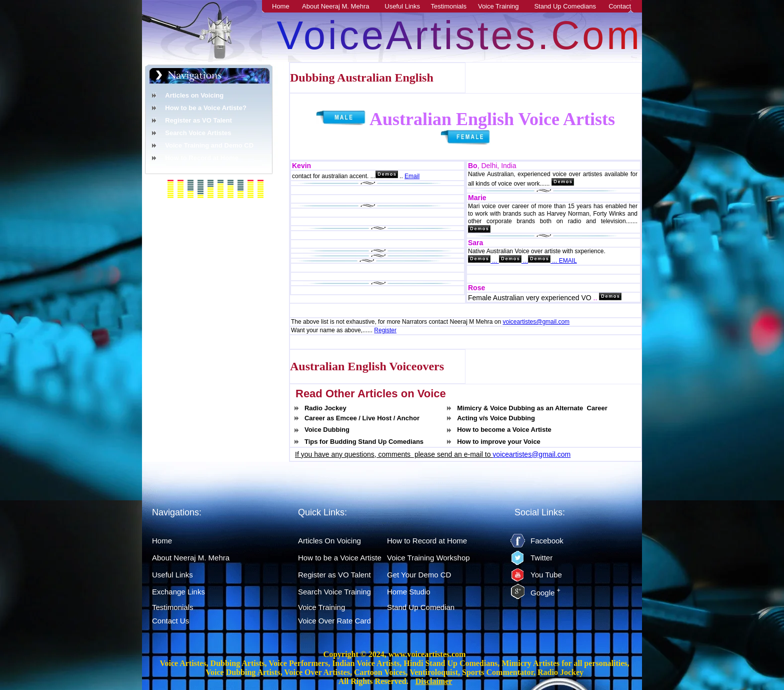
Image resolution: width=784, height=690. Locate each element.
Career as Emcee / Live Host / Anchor (362, 418)
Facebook (547, 541)
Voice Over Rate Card (334, 621)
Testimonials (454, 6)
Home (286, 6)
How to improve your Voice (499, 442)
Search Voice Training (334, 592)
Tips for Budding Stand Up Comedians (364, 442)
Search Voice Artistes (198, 133)
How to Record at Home (202, 158)
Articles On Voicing (329, 541)
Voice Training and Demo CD (209, 145)
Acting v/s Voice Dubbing (496, 418)
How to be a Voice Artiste (340, 558)
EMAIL (568, 261)
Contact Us (170, 621)
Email (412, 176)
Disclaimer (434, 681)
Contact (625, 6)
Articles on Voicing (194, 95)
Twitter (541, 558)
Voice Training (504, 6)
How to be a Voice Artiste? (206, 108)
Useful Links (408, 6)
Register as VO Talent (198, 120)
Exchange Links (178, 592)
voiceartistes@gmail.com (536, 322)
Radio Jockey (325, 408)
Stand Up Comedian (421, 607)
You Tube (546, 575)
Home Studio (409, 592)
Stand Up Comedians (571, 6)
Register (385, 330)
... (495, 261)
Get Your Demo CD (419, 575)
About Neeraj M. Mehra (341, 6)
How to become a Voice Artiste (504, 430)
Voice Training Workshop (428, 558)
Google (545, 593)
